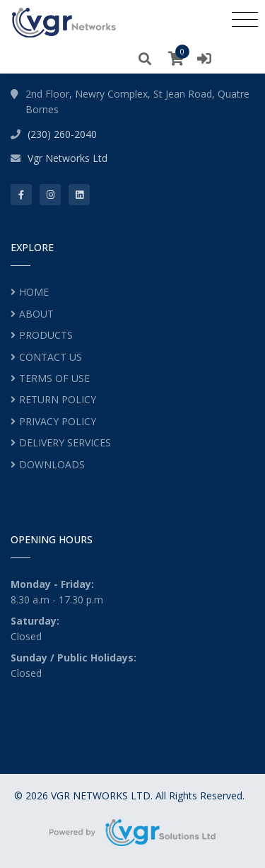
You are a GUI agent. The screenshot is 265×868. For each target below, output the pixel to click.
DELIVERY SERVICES (65, 442)
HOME (34, 292)
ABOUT (36, 314)
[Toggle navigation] (245, 19)
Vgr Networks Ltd (67, 158)
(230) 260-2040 (62, 134)
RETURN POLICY (58, 399)
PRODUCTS (46, 335)
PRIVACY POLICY (58, 421)
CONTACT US (51, 357)
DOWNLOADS (52, 464)
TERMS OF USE (54, 378)
